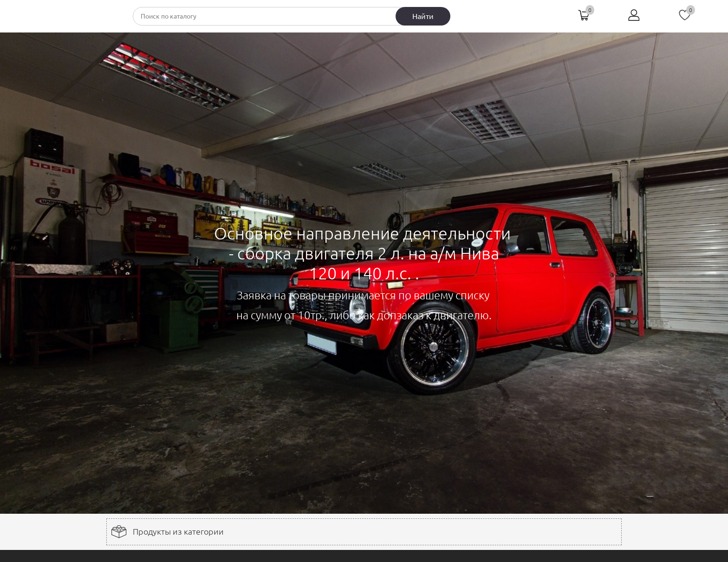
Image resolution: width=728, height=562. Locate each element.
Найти (423, 16)
